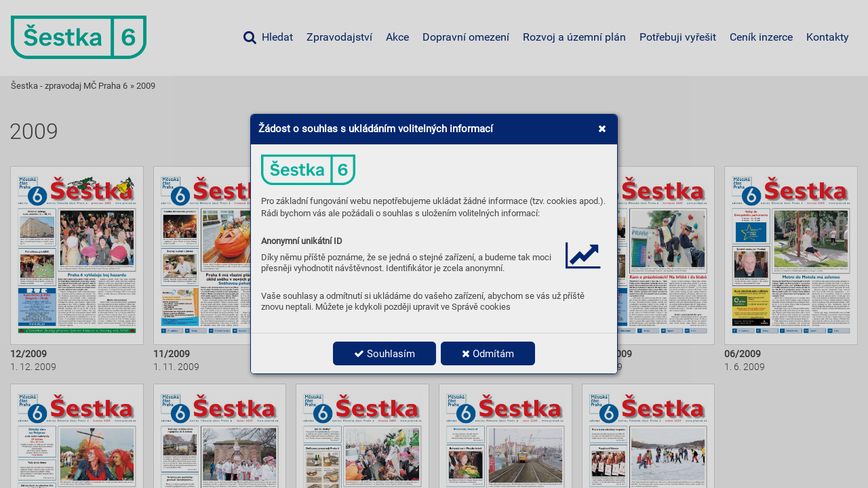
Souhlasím (384, 354)
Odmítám (488, 354)
